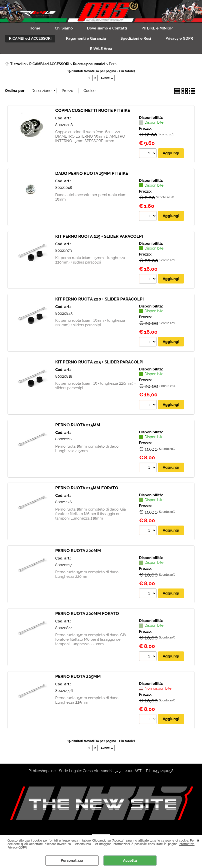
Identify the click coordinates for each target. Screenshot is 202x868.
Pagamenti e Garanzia (86, 39)
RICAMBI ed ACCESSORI (29, 39)
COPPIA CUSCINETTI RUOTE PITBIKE (93, 112)
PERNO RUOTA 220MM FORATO (87, 615)
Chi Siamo (63, 28)
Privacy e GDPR (180, 39)
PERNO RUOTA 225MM (78, 678)
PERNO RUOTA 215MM (78, 426)
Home (34, 28)
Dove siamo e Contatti (107, 28)
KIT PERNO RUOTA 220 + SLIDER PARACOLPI (99, 300)
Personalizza (72, 861)
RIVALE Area (101, 50)
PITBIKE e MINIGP (158, 28)
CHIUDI (198, 840)
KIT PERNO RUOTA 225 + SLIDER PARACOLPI (99, 363)
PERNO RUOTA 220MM (78, 552)
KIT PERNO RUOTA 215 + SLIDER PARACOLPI (99, 237)
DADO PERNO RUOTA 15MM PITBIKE (92, 174)
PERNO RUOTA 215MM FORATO (87, 489)
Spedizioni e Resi (136, 39)
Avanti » (107, 79)
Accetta (130, 861)
